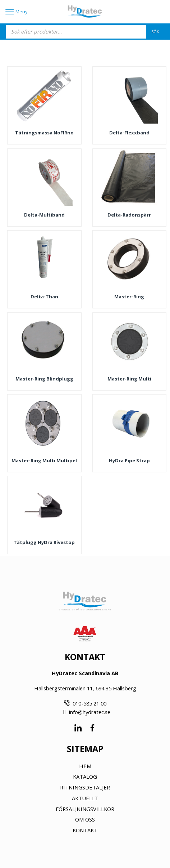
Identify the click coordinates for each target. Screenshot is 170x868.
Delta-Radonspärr (129, 215)
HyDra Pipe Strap (129, 460)
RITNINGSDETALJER (85, 787)
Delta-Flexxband (129, 133)
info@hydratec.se (90, 712)
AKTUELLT (85, 798)
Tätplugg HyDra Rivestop (44, 542)
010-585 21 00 (89, 703)
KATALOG (85, 776)
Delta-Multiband (44, 215)
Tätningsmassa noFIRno (44, 133)
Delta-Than (44, 297)
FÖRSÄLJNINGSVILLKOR (85, 809)
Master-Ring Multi (129, 379)
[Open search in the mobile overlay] (85, 32)
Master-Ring (129, 297)
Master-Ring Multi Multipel (44, 460)
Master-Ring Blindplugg (44, 379)
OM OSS (85, 819)
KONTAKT (85, 830)
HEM (85, 766)
